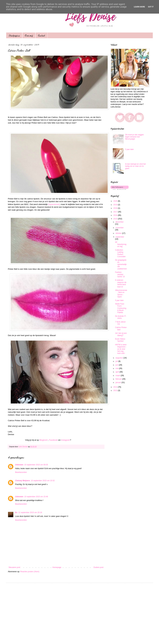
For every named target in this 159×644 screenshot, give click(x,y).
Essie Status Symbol (120, 340)
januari (118, 382)
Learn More (139, 7)
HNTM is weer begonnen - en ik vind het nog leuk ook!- (121, 349)
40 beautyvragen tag (121, 244)
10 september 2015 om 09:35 (36, 465)
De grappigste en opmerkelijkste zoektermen (121, 264)
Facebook (53, 440)
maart (118, 376)
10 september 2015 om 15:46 (36, 497)
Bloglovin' (44, 440)
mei (117, 368)
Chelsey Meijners (23, 481)
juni (117, 365)
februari (119, 379)
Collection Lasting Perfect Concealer (120, 253)
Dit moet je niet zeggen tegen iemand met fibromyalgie (135, 137)
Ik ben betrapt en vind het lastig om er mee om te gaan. (135, 166)
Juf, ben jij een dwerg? (121, 334)
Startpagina (14, 35)
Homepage (57, 567)
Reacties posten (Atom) (30, 572)
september (120, 237)
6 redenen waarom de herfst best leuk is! (121, 283)
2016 (116, 215)
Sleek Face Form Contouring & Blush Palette (121, 308)
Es (16, 512)
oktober (119, 233)
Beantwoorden (21, 472)
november (120, 228)
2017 (116, 212)
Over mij (29, 35)
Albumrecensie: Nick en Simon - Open (121, 294)
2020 (116, 201)
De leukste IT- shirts (121, 317)
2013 (116, 390)
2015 (116, 219)
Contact (41, 35)
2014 (116, 387)
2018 (116, 208)
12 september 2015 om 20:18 (30, 512)
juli (117, 361)
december (120, 222)
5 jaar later (130, 149)
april (118, 372)
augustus (119, 358)
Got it (151, 7)
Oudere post (98, 567)
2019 (116, 205)
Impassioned (54, 204)
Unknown (19, 465)
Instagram (65, 440)
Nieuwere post (14, 567)
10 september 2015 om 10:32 (43, 481)
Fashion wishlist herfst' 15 (120, 274)
